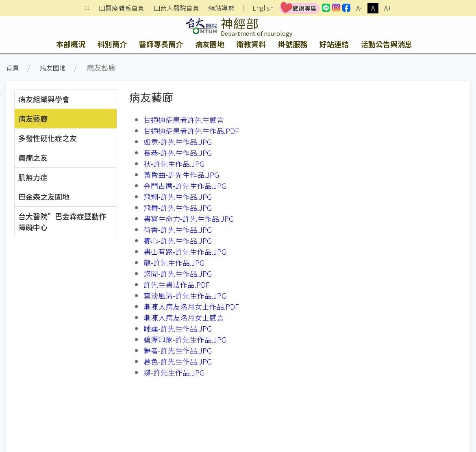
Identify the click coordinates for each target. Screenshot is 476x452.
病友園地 (210, 44)
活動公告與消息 (387, 44)
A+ (388, 8)
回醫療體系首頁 (122, 8)
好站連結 (334, 44)
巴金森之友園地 (44, 197)
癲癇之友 (33, 157)
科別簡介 (112, 44)
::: (87, 8)
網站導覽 (222, 8)
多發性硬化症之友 (48, 138)
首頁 (13, 68)
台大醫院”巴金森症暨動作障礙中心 (62, 222)
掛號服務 (293, 44)
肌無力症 (33, 177)
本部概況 (71, 44)
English (263, 8)
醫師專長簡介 (161, 44)
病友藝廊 (33, 118)
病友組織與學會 (44, 99)
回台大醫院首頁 (176, 8)
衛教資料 (251, 44)
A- (359, 8)
